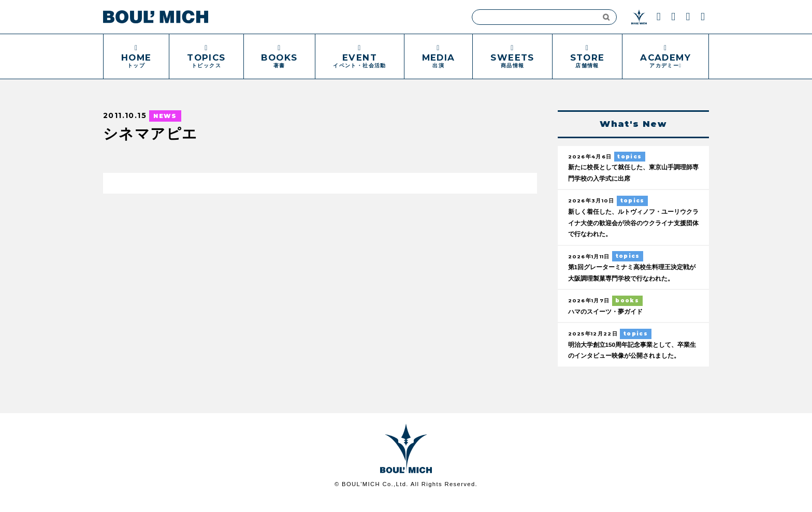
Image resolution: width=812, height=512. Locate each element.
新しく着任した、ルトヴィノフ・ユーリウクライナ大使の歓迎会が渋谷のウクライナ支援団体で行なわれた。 (632, 223)
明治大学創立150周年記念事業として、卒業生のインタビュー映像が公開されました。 (631, 357)
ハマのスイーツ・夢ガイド (608, 312)
